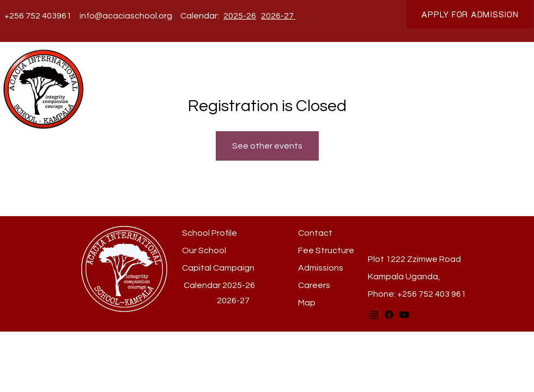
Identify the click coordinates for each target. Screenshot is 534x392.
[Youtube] (404, 315)
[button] (176, 78)
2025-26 (239, 285)
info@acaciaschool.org (126, 16)
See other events (267, 146)
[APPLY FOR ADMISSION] (470, 14)
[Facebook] (389, 315)
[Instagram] (374, 315)
